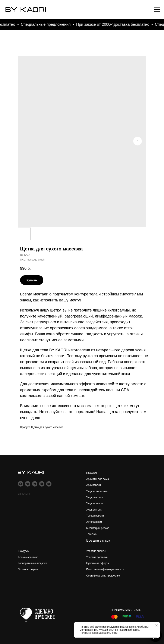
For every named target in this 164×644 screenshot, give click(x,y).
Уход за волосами (97, 491)
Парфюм (92, 473)
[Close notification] (157, 625)
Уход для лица (95, 497)
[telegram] (35, 484)
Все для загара (98, 540)
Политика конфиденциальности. (99, 633)
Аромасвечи (94, 485)
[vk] (28, 484)
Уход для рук (94, 510)
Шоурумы (24, 551)
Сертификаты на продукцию (103, 576)
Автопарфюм (94, 522)
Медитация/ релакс (98, 528)
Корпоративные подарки (32, 563)
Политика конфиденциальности (105, 569)
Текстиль (92, 534)
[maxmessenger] (21, 484)
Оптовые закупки (28, 569)
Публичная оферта (98, 563)
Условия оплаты (96, 551)
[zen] (42, 484)
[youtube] (49, 484)
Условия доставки (97, 557)
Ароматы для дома (98, 479)
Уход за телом (95, 503)
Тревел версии (95, 516)
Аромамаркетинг (28, 557)
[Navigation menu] (157, 10)
